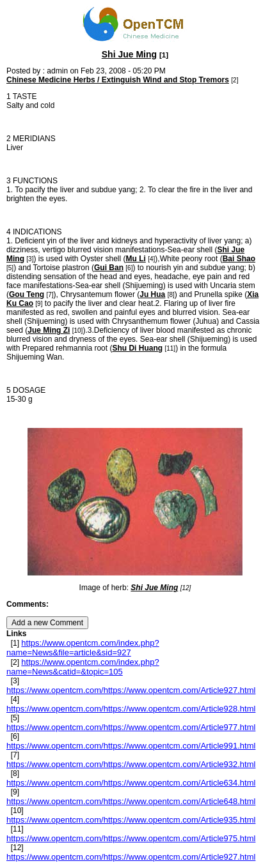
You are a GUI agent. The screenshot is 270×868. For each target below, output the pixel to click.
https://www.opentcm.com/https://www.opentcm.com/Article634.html (131, 783)
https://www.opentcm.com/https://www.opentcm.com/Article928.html (131, 709)
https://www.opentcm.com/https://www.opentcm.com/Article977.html (131, 727)
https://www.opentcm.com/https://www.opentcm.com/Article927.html (131, 690)
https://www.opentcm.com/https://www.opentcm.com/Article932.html (131, 764)
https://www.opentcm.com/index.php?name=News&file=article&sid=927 (83, 648)
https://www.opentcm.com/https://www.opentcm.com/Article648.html (131, 801)
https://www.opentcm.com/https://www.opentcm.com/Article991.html (131, 746)
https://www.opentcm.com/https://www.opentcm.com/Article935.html (131, 820)
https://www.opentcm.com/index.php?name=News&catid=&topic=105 (83, 667)
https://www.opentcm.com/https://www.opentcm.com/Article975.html (131, 838)
